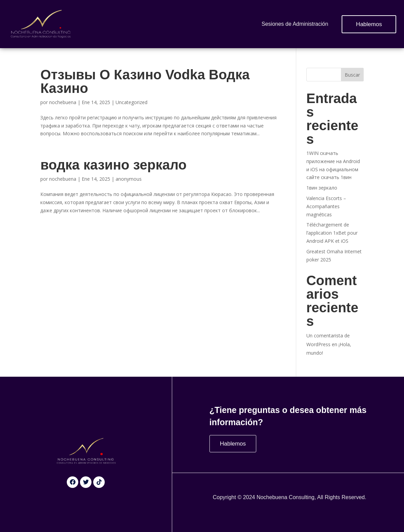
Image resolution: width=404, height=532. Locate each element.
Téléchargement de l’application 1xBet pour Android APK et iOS (332, 233)
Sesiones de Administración (295, 24)
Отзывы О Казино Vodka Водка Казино (145, 81)
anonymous (129, 179)
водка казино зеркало (113, 165)
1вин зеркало (322, 188)
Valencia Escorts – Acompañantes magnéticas (326, 206)
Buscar (352, 75)
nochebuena (63, 102)
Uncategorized (132, 102)
